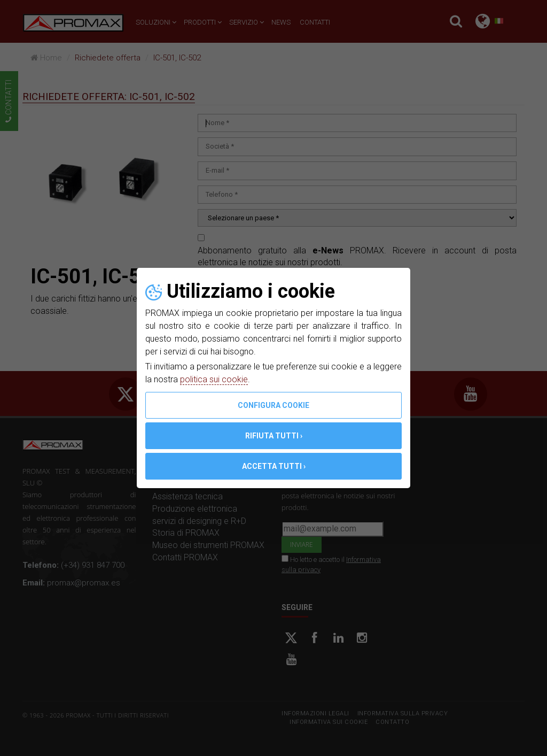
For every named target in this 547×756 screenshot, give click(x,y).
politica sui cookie (214, 379)
